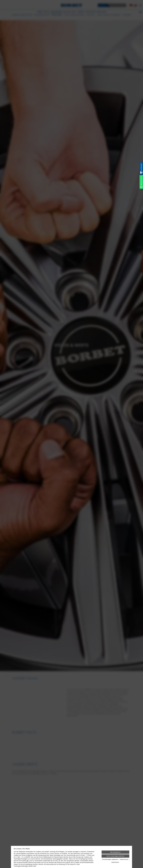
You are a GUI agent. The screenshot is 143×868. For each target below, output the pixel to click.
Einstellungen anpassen (110, 859)
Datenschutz (124, 859)
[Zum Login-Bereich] (0, 0)
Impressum (115, 862)
